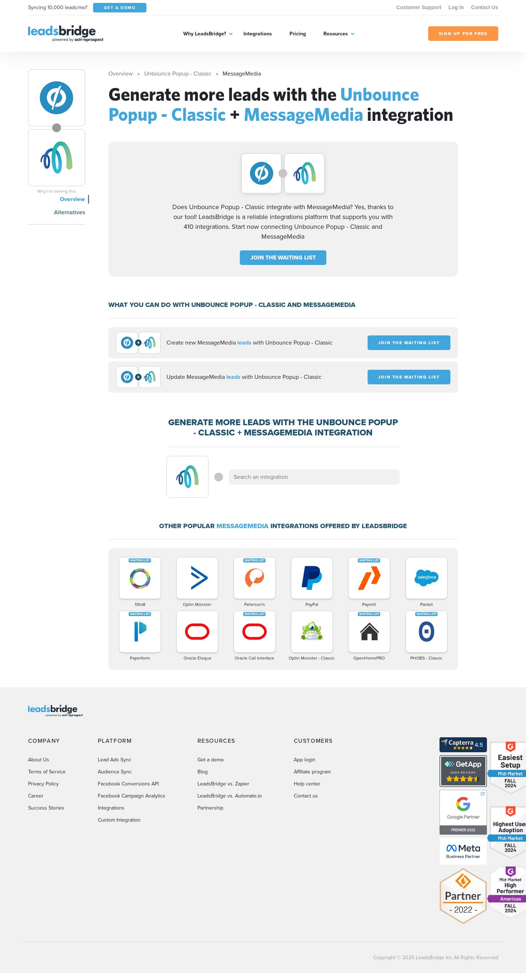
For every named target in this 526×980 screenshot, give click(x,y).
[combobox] (314, 477)
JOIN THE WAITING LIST (283, 258)
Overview (72, 199)
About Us (39, 760)
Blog (203, 772)
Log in (456, 7)
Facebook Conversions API (128, 784)
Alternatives (70, 212)
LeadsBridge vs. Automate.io (230, 796)
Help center (307, 784)
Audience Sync (115, 772)
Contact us (306, 796)
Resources (336, 34)
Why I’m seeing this (57, 191)
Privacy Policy (43, 784)
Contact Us (485, 7)
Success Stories (46, 808)
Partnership (210, 808)
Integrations (258, 34)
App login (305, 760)
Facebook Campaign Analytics (132, 796)
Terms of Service (47, 772)
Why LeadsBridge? (205, 34)
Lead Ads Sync (115, 760)
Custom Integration (119, 820)
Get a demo (211, 760)
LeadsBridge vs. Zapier (223, 784)
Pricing (298, 34)
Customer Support (419, 7)
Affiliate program (312, 772)
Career (36, 796)
